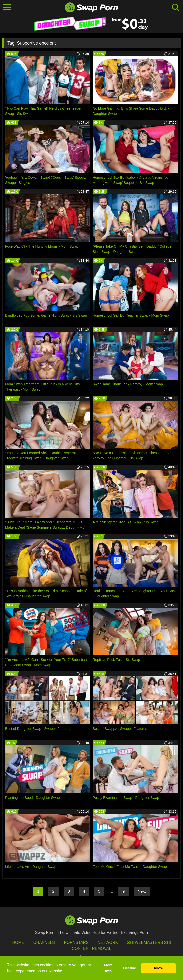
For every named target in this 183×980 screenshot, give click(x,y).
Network (108, 942)
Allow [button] (158, 968)
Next (142, 891)
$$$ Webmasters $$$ (149, 942)
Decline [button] (129, 968)
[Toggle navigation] (7, 7)
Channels (44, 942)
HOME (18, 942)
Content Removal (92, 948)
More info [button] (108, 968)
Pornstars (76, 942)
